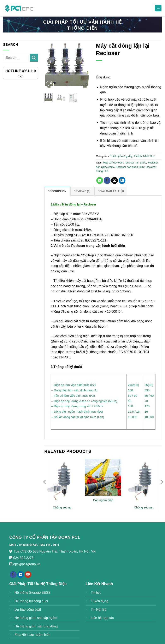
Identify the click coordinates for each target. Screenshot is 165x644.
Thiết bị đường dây (121, 156)
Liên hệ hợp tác (102, 618)
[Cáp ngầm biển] (103, 477)
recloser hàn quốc (135, 163)
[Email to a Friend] (115, 180)
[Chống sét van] (63, 481)
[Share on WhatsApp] (100, 180)
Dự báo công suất (28, 610)
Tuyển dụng (100, 601)
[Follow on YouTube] (28, 575)
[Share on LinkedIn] (122, 180)
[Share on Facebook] (107, 180)
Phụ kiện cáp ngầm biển (32, 635)
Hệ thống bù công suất (31, 601)
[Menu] (158, 8)
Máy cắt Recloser (113, 163)
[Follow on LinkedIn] (21, 575)
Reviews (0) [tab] (82, 191)
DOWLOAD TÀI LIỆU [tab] (111, 191)
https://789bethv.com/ (57, 564)
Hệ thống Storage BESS (33, 593)
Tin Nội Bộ (99, 610)
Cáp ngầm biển (103, 500)
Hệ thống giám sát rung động (36, 626)
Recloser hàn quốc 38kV (130, 167)
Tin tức (96, 593)
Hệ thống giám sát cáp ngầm (36, 618)
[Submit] (34, 58)
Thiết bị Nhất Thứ (144, 156)
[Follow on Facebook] (13, 575)
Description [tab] (57, 191)
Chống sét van (63, 507)
